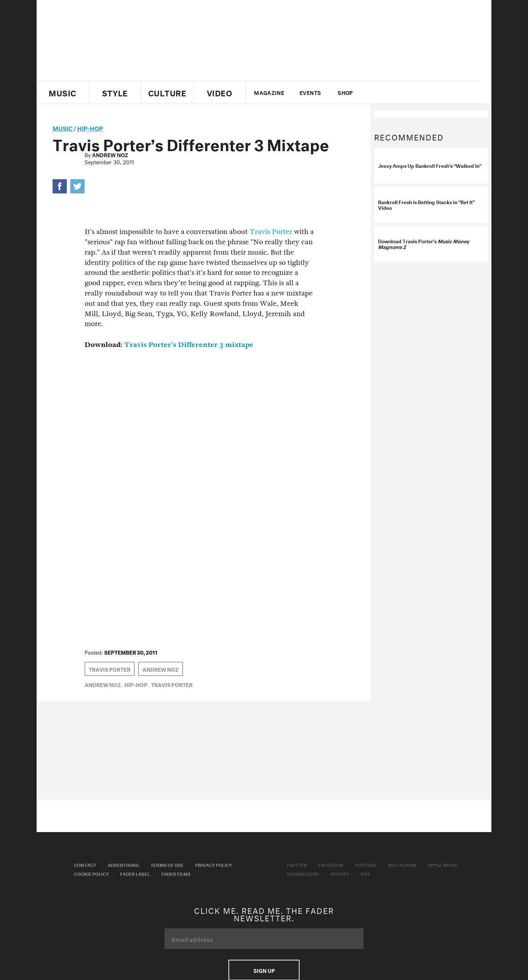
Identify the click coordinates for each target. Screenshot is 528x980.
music (63, 127)
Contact (85, 864)
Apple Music (443, 864)
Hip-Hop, (137, 684)
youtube (403, 92)
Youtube (366, 864)
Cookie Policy (91, 873)
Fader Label (135, 873)
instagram (416, 92)
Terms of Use (167, 864)
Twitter (379, 92)
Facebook (331, 864)
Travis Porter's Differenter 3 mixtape (189, 345)
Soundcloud (303, 873)
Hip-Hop (90, 127)
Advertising (123, 864)
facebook (391, 92)
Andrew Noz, (103, 684)
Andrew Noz (110, 154)
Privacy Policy (214, 864)
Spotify (340, 873)
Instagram (402, 864)
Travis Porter (271, 232)
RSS (365, 873)
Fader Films (176, 873)
